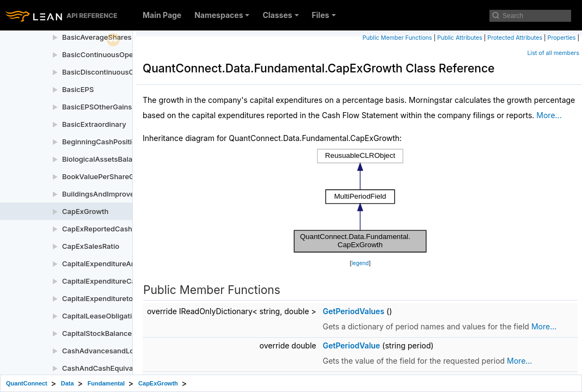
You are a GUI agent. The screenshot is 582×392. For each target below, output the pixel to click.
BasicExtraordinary (94, 124)
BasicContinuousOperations (109, 54)
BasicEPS (78, 89)
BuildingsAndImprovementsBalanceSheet (132, 194)
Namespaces (222, 15)
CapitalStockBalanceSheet (107, 333)
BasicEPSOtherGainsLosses (109, 107)
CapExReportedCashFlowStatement (122, 229)
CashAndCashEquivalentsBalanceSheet (129, 368)
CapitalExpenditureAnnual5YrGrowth (124, 264)
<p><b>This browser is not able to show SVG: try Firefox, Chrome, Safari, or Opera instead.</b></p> (360, 201)
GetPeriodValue (351, 345)
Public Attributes (460, 38)
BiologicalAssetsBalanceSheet (113, 159)
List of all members (553, 53)
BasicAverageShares (97, 37)
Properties (562, 38)
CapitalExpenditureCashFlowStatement (128, 281)
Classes (280, 15)
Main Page (162, 15)
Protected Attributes (515, 38)
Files (324, 15)
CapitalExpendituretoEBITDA (110, 298)
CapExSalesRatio (91, 246)
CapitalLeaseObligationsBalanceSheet (126, 316)
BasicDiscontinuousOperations (114, 72)
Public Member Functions (397, 38)
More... (549, 115)
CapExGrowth (85, 211)
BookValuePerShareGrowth (108, 176)
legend (360, 263)
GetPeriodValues (354, 311)
